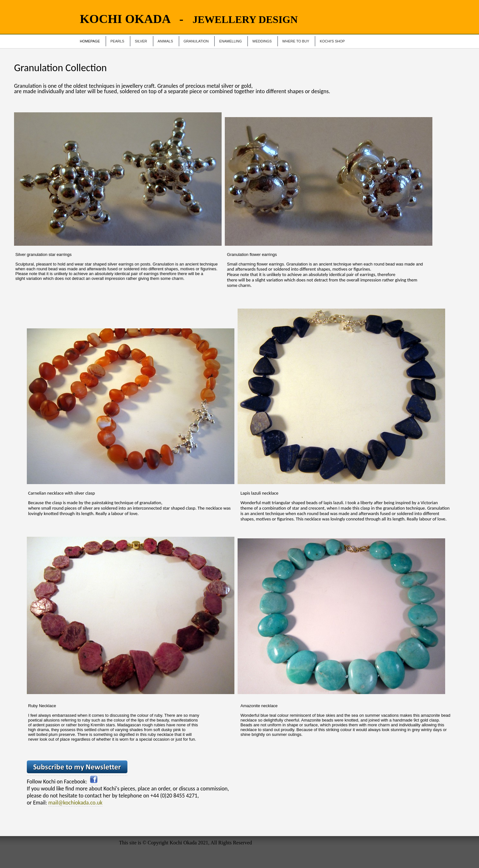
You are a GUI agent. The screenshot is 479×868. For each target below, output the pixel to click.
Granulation (196, 41)
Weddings (262, 41)
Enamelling (230, 41)
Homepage (90, 41)
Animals (165, 41)
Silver (141, 41)
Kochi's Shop (332, 41)
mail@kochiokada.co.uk (75, 803)
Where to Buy (296, 41)
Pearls (117, 41)
